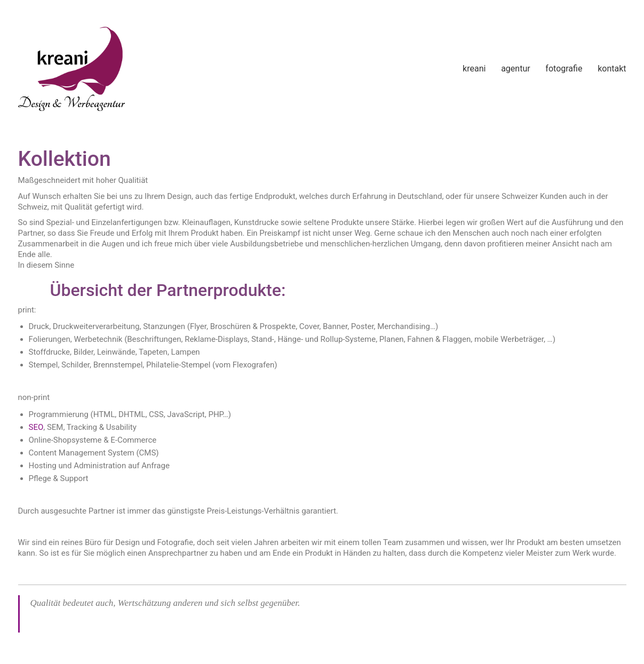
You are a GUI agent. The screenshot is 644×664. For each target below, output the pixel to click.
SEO (36, 427)
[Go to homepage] (71, 69)
